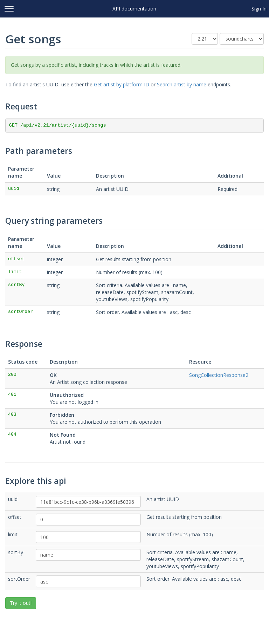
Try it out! (21, 603)
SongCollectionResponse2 (219, 375)
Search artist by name (182, 84)
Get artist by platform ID (122, 84)
